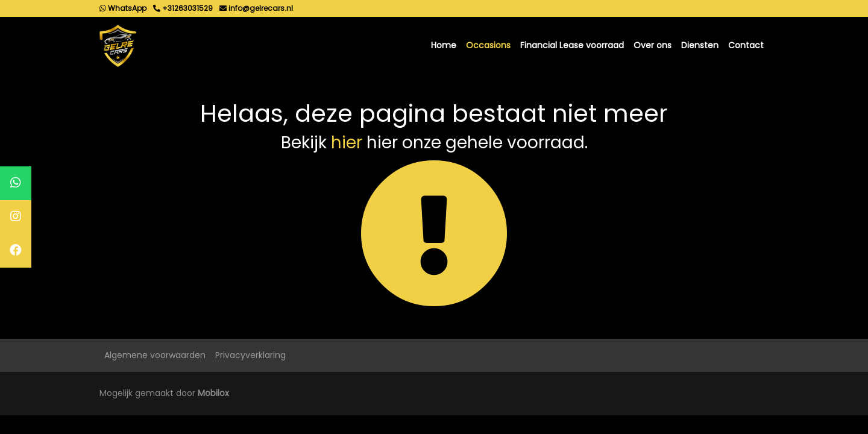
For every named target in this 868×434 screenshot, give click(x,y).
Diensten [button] (700, 45)
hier (347, 143)
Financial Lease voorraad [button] (572, 45)
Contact (746, 45)
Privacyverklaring (250, 355)
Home (444, 45)
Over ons (653, 45)
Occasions (488, 45)
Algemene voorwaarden (155, 355)
